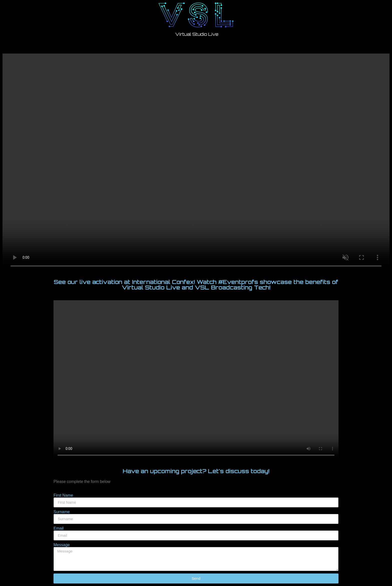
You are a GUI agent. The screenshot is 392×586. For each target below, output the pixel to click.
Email (58, 528)
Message (62, 545)
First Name (63, 495)
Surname (62, 512)
